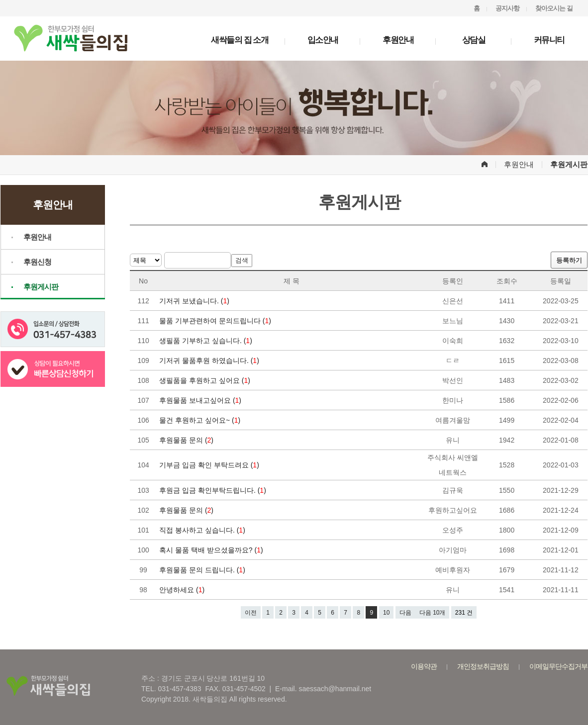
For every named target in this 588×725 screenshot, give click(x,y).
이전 (251, 613)
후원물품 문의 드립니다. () (203, 570)
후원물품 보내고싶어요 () (201, 400)
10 (386, 613)
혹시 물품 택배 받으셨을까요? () (212, 550)
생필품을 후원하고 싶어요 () (206, 380)
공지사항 (507, 8)
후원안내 (398, 40)
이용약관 (424, 666)
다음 (405, 613)
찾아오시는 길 (554, 8)
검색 (242, 260)
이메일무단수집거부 (558, 666)
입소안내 (323, 40)
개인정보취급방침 (483, 666)
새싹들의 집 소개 (240, 40)
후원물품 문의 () (187, 440)
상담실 (474, 40)
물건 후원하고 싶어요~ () (201, 420)
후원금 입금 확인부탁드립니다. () (214, 490)
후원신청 (37, 262)
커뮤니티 (549, 40)
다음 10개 (433, 613)
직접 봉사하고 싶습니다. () (203, 530)
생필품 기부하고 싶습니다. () (207, 341)
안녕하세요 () (183, 590)
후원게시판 (41, 287)
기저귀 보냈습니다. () (195, 301)
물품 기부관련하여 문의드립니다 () (216, 321)
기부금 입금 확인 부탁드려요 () (210, 465)
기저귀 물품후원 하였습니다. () (210, 361)
